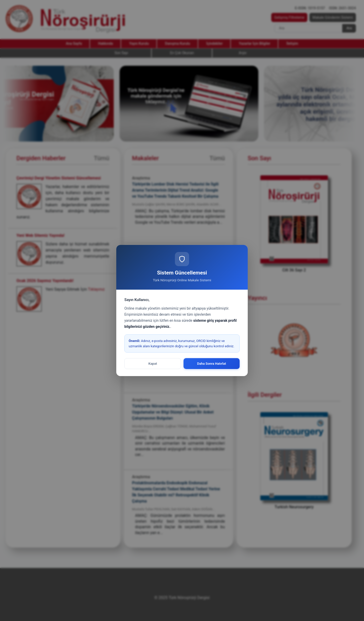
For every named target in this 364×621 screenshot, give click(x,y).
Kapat (153, 364)
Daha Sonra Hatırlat (212, 364)
